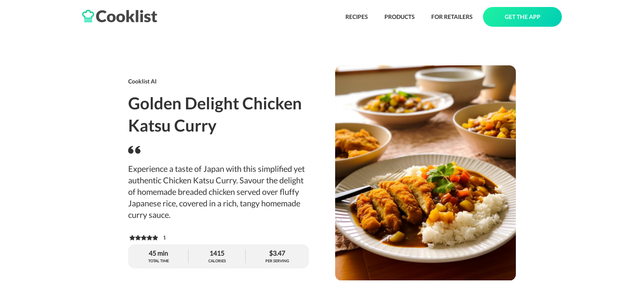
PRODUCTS (400, 17)
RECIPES (357, 17)
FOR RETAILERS (452, 17)
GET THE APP (523, 17)
